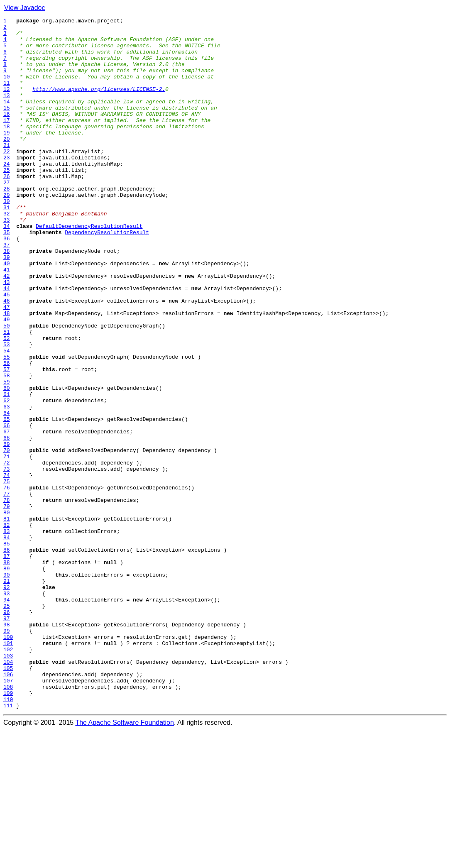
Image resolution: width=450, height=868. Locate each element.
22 (7, 178)
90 (7, 687)
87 (7, 664)
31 (7, 246)
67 (7, 515)
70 (7, 537)
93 (7, 709)
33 (7, 261)
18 (7, 149)
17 (7, 141)
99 (7, 754)
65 (7, 500)
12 (7, 104)
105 (8, 799)
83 (7, 634)
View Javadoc (24, 8)
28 (7, 223)
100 (8, 761)
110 (8, 836)
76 (7, 582)
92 (7, 702)
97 (7, 739)
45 (7, 350)
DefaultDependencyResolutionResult (89, 268)
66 (7, 507)
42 (7, 328)
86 (7, 657)
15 (7, 126)
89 (7, 679)
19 (7, 156)
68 (7, 522)
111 (8, 844)
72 (7, 552)
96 (7, 731)
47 (7, 365)
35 (7, 276)
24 (7, 193)
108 (8, 821)
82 (7, 627)
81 (7, 619)
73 (7, 560)
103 (8, 784)
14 (7, 119)
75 (7, 575)
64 (7, 492)
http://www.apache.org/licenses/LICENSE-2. (99, 104)
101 (8, 769)
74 (7, 567)
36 (7, 283)
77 (7, 589)
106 (8, 806)
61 (7, 470)
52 (7, 403)
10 (7, 89)
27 (7, 216)
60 (7, 462)
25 (7, 201)
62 (7, 477)
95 (7, 724)
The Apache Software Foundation (125, 861)
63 (7, 485)
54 (7, 418)
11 (7, 96)
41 (7, 320)
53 (7, 410)
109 (8, 829)
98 (7, 746)
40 (7, 313)
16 (7, 134)
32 (7, 253)
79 (7, 604)
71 (7, 545)
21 (7, 171)
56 (7, 433)
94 (7, 716)
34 (7, 268)
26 (7, 208)
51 (7, 395)
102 (8, 776)
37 (7, 291)
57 (7, 440)
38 (7, 298)
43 (7, 335)
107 (8, 814)
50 (7, 388)
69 (7, 530)
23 (7, 186)
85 (7, 649)
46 (7, 358)
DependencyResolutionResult (107, 276)
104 (8, 791)
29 (7, 231)
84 (7, 642)
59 (7, 455)
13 (7, 111)
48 (7, 373)
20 (7, 164)
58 (7, 447)
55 (7, 425)
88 (7, 672)
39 (7, 306)
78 (7, 597)
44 (7, 343)
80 (7, 612)
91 (7, 694)
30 (7, 238)
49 (7, 380)
